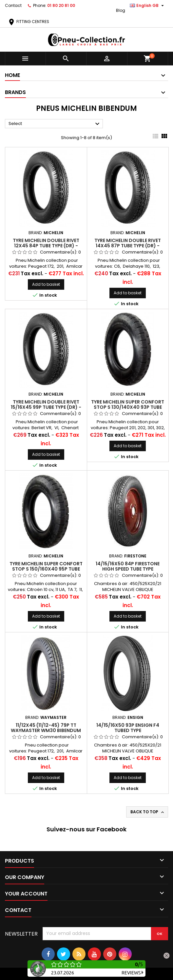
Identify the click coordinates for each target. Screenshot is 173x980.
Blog (121, 10)
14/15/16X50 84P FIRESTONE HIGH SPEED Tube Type (128, 566)
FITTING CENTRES (28, 22)
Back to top (148, 812)
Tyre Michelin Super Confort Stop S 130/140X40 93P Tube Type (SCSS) (128, 407)
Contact (13, 5)
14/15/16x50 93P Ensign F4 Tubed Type (128, 728)
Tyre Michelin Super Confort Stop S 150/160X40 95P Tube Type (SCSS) (46, 569)
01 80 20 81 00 (61, 5)
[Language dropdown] (148, 6)
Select (55, 124)
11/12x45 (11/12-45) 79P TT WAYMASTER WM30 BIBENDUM (46, 728)
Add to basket (46, 284)
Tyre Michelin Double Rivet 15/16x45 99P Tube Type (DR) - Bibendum (46, 407)
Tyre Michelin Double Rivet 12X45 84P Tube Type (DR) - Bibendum (46, 246)
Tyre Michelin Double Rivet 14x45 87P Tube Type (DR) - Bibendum (128, 246)
